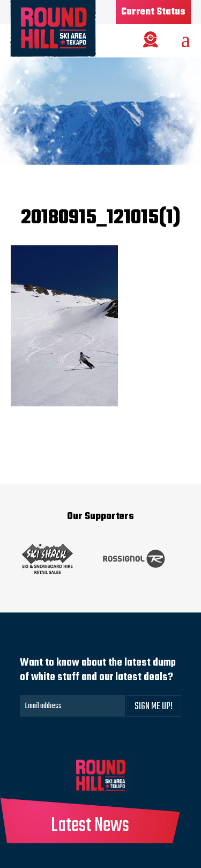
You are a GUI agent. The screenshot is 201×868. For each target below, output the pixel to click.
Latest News (90, 826)
